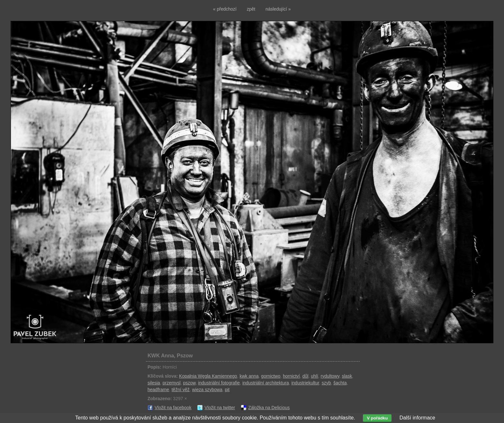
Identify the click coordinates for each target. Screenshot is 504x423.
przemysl (172, 383)
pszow (189, 383)
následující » (278, 9)
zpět (251, 9)
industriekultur (305, 383)
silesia (154, 383)
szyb (326, 383)
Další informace (417, 418)
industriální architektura (266, 383)
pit (227, 390)
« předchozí (225, 9)
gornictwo (271, 376)
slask (347, 376)
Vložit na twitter (220, 408)
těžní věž (181, 390)
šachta (340, 383)
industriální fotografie (219, 383)
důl (306, 376)
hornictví (291, 376)
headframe (158, 390)
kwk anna (249, 376)
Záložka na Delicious (269, 408)
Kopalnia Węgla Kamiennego (208, 376)
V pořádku (377, 418)
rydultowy (330, 376)
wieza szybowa (207, 390)
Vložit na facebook (173, 408)
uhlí (315, 376)
